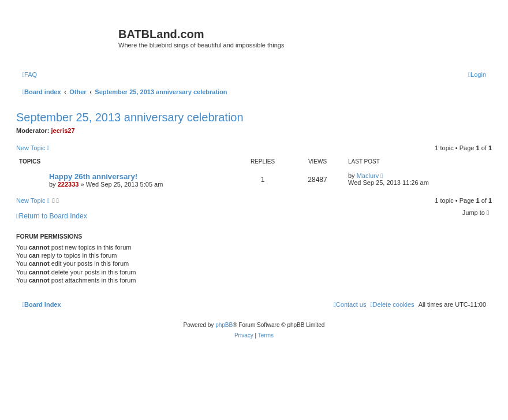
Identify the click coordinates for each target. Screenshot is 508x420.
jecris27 (63, 131)
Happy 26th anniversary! (93, 176)
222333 (68, 184)
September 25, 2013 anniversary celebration (130, 117)
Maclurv (368, 176)
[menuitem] (29, 75)
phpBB (224, 325)
